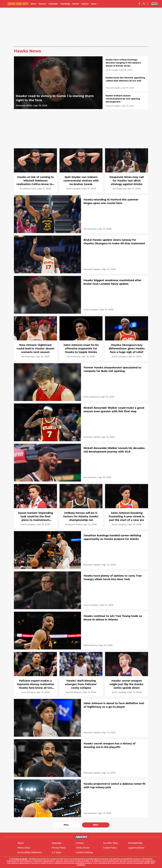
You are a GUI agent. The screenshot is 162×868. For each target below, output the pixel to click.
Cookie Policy (110, 848)
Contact (80, 843)
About (21, 843)
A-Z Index (57, 852)
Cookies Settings (84, 852)
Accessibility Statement (30, 852)
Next (96, 825)
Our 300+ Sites (111, 843)
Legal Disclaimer (136, 848)
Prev (66, 825)
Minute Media (22, 859)
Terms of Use (83, 848)
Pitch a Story (24, 848)
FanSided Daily (135, 843)
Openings (57, 843)
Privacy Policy (59, 848)
